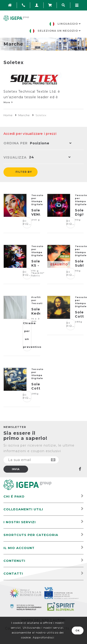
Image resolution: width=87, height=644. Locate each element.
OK (78, 631)
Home (8, 115)
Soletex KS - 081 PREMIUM (36, 268)
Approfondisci (43, 637)
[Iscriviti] (31, 460)
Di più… (27, 223)
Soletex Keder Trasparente (36, 313)
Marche (24, 115)
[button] (50, 144)
